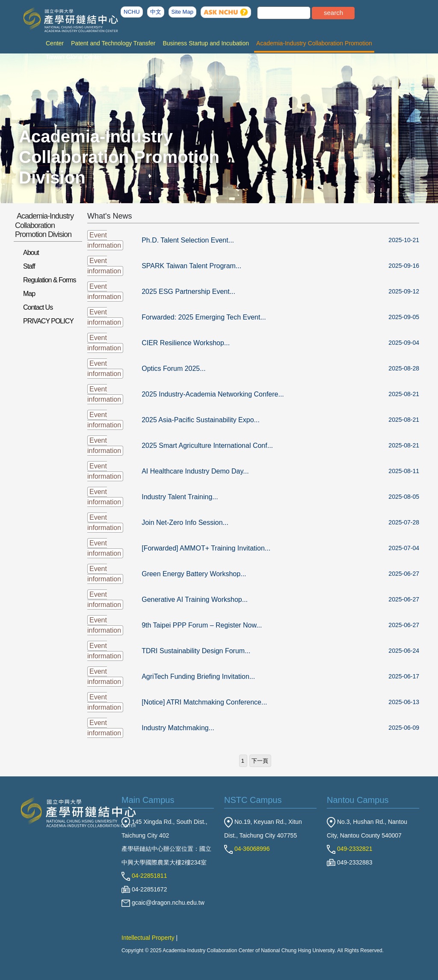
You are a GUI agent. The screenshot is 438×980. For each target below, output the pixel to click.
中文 (156, 12)
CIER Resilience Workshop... (186, 343)
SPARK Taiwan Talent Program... (191, 266)
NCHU (132, 12)
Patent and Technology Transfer (113, 43)
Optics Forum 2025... (173, 369)
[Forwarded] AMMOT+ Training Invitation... (206, 548)
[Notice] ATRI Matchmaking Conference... (204, 702)
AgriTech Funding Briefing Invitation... (198, 677)
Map (29, 294)
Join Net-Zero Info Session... (185, 523)
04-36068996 (247, 849)
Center (55, 43)
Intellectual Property (148, 938)
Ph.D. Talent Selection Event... (188, 240)
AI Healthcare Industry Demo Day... (195, 471)
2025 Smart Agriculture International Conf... (207, 446)
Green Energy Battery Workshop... (194, 574)
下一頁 (260, 761)
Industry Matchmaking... (178, 728)
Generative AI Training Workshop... (195, 600)
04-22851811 (144, 876)
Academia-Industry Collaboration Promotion (314, 43)
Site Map (182, 12)
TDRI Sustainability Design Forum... (196, 651)
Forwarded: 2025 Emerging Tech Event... (204, 317)
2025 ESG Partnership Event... (188, 292)
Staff (29, 266)
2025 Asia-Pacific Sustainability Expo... (201, 420)
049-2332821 (349, 849)
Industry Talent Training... (180, 497)
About (31, 253)
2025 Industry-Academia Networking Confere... (213, 394)
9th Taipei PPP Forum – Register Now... (202, 625)
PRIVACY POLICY (48, 321)
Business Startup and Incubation (206, 43)
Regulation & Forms (49, 280)
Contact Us (38, 307)
